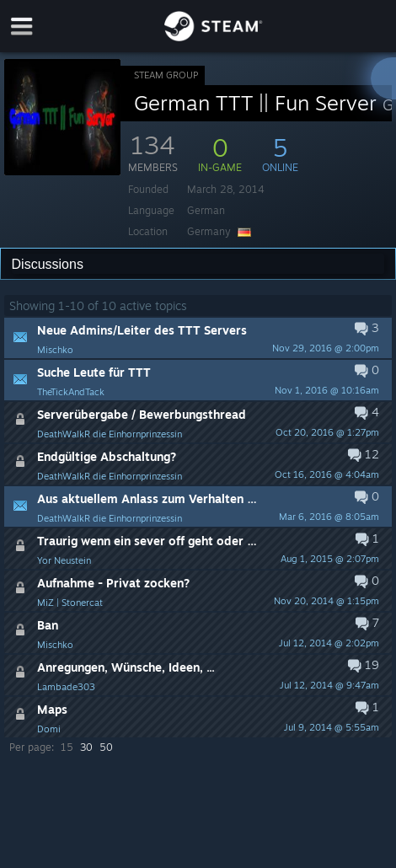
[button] (198, 338)
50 (106, 747)
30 (86, 747)
